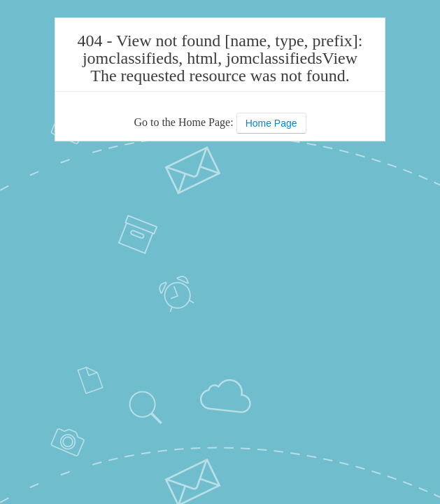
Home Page (271, 123)
